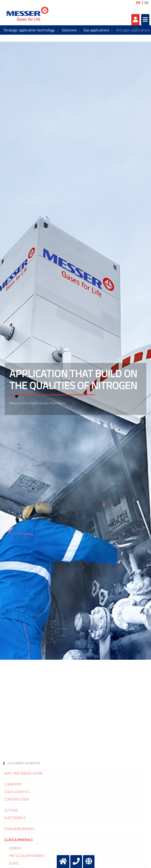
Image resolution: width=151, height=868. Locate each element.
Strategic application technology (29, 30)
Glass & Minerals (18, 840)
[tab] (75, 763)
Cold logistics (17, 792)
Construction (17, 799)
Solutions (69, 30)
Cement (15, 848)
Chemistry (13, 784)
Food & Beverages (19, 829)
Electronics (15, 818)
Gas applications (96, 30)
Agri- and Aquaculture (24, 773)
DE (147, 3)
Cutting (11, 810)
